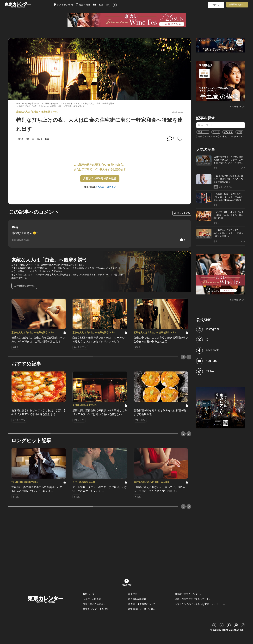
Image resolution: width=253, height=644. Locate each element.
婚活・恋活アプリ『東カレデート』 (193, 599)
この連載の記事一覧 (24, 286)
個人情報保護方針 (137, 599)
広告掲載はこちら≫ (238, 107)
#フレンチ (228, 132)
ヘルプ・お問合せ (92, 599)
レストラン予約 (63, 5)
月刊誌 (98, 5)
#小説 (239, 132)
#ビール (216, 132)
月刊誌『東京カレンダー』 (188, 594)
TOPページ (89, 594)
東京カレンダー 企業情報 (96, 609)
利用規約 (133, 594)
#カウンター (212, 137)
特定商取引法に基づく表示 (142, 609)
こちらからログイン (105, 187)
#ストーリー (203, 132)
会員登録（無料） (237, 4)
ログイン (216, 5)
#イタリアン (237, 137)
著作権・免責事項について (142, 604)
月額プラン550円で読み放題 (100, 179)
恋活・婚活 (83, 5)
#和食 (224, 137)
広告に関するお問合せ (94, 604)
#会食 (200, 137)
